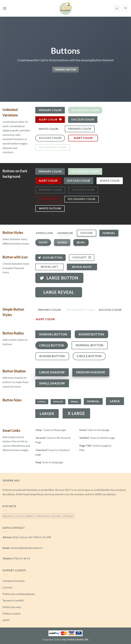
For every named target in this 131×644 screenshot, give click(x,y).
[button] (5, 8)
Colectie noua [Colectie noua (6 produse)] (42, 516)
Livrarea (7, 587)
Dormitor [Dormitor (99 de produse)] (57, 516)
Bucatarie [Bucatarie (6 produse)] (8, 516)
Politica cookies (12, 613)
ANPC (6, 620)
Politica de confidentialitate (19, 594)
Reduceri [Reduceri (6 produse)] (69, 516)
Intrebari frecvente (14, 581)
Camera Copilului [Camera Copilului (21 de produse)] (24, 516)
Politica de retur (12, 607)
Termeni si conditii (13, 600)
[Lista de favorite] (125, 8)
